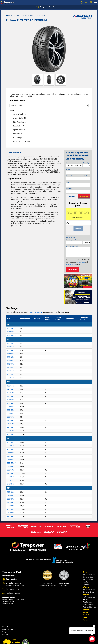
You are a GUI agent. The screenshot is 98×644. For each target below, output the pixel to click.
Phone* (77, 176)
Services (86, 595)
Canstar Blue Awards (9, 629)
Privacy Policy (80, 262)
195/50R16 (11, 393)
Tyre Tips (86, 584)
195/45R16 (11, 389)
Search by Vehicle (89, 574)
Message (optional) (72, 246)
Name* (68, 169)
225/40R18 (11, 499)
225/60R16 (11, 431)
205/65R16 (11, 417)
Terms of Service (71, 264)
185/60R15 (11, 354)
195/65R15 (11, 371)
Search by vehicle (36, 312)
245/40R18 (11, 513)
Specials (86, 610)
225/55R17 (11, 473)
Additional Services (89, 607)
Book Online (88, 615)
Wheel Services (88, 605)
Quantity (86, 163)
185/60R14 (11, 332)
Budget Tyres (7, 632)
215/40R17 (11, 453)
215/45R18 (11, 496)
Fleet (85, 617)
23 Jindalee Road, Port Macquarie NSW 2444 (15, 584)
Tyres (85, 572)
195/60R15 (11, 367)
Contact (86, 612)
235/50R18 (11, 509)
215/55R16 (11, 420)
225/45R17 (11, 467)
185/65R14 (11, 335)
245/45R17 (11, 484)
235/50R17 (11, 480)
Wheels (86, 587)
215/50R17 (11, 460)
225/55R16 (11, 427)
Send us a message (13, 593)
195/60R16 (11, 400)
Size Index (6, 627)
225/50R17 (11, 470)
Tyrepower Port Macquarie (49, 7)
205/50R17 (11, 449)
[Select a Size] (49, 106)
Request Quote (73, 269)
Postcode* (69, 189)
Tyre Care (86, 582)
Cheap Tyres (6, 634)
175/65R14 (11, 328)
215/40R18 (11, 492)
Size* (68, 163)
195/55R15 (11, 364)
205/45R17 (11, 446)
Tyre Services (87, 602)
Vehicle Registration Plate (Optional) (72, 239)
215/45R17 (11, 456)
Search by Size (88, 577)
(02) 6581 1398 (12, 589)
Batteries (86, 600)
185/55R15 (11, 350)
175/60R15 (11, 343)
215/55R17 (11, 463)
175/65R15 (11, 347)
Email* (68, 182)
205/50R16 (11, 407)
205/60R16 (11, 414)
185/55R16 (11, 386)
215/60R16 (11, 424)
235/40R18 (11, 506)
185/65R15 (11, 357)
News (85, 620)
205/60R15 (11, 374)
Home (9, 15)
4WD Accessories (89, 597)
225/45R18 (11, 502)
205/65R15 (11, 378)
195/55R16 (11, 396)
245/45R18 (11, 516)
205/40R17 (11, 442)
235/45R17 (11, 477)
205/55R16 (11, 410)
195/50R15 (11, 361)
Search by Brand (88, 579)
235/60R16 (11, 434)
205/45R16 (11, 403)
